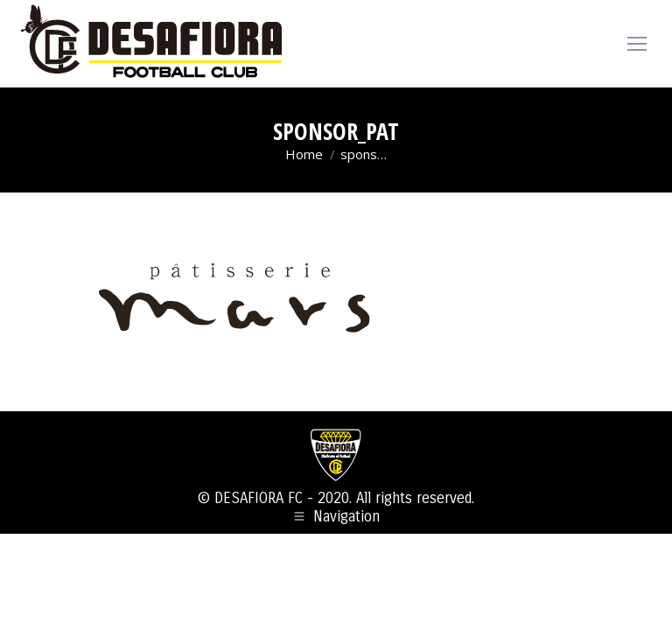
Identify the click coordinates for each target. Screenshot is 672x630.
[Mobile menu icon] (637, 44)
